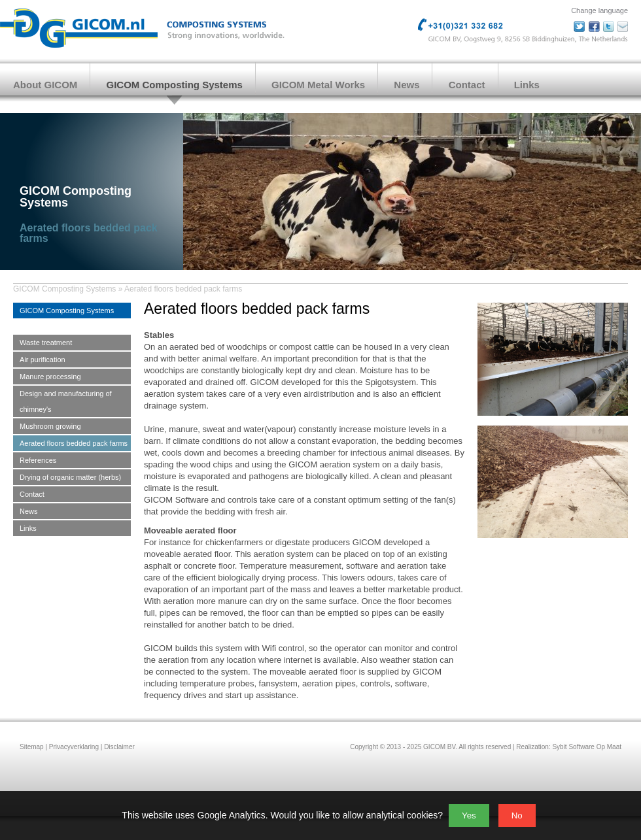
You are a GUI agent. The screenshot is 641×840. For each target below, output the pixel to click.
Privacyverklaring (74, 747)
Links (527, 85)
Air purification (43, 360)
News (407, 85)
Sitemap (32, 747)
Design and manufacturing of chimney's (66, 401)
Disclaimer (119, 747)
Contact (467, 85)
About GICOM (45, 85)
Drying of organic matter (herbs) (70, 477)
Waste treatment (46, 343)
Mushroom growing (50, 426)
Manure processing (50, 377)
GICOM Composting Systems (175, 85)
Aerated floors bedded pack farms (183, 289)
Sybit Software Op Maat (587, 747)
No (517, 815)
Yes (469, 815)
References (38, 460)
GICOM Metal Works (318, 85)
